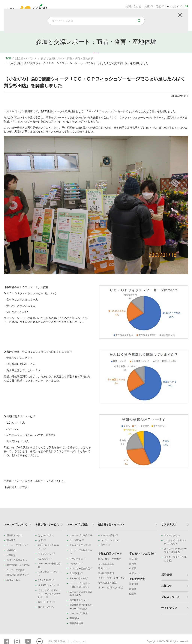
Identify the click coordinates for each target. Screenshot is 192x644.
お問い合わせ (133, 7)
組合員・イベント (26, 58)
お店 (148, 7)
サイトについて (78, 641)
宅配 (160, 7)
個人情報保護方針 (57, 641)
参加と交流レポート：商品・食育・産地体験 (67, 58)
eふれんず (175, 7)
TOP (8, 58)
